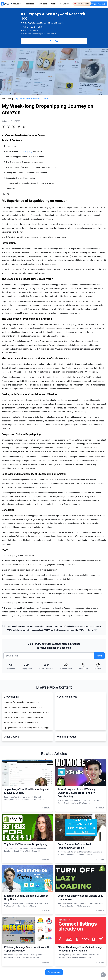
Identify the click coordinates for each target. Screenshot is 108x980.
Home (3, 99)
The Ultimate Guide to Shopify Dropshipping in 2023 (23, 717)
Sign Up (99, 656)
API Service (64, 4)
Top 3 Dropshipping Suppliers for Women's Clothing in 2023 (26, 712)
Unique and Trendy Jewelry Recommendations (21, 702)
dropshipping (27, 151)
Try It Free (54, 41)
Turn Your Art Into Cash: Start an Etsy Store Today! (23, 707)
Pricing (53, 4)
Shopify (11, 99)
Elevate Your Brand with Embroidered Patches (21, 723)
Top (103, 975)
